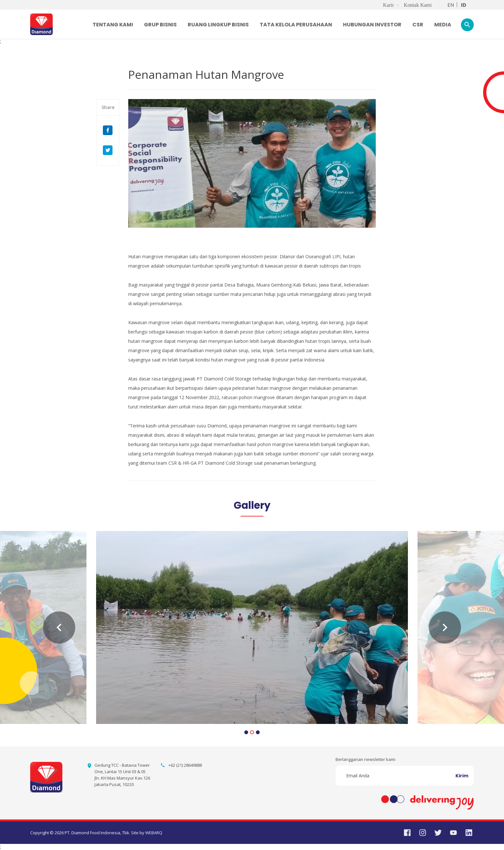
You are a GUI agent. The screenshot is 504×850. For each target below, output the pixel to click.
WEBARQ (154, 833)
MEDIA (443, 25)
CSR (418, 25)
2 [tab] (252, 733)
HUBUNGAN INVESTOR (372, 25)
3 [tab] (258, 733)
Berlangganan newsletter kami (365, 759)
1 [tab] (246, 733)
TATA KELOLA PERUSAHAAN (296, 25)
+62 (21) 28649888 (185, 765)
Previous (59, 627)
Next (445, 627)
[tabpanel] (252, 627)
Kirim (462, 776)
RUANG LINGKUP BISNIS (218, 25)
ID (464, 5)
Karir (389, 5)
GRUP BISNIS (160, 25)
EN (451, 5)
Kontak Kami (418, 5)
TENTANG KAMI (113, 25)
